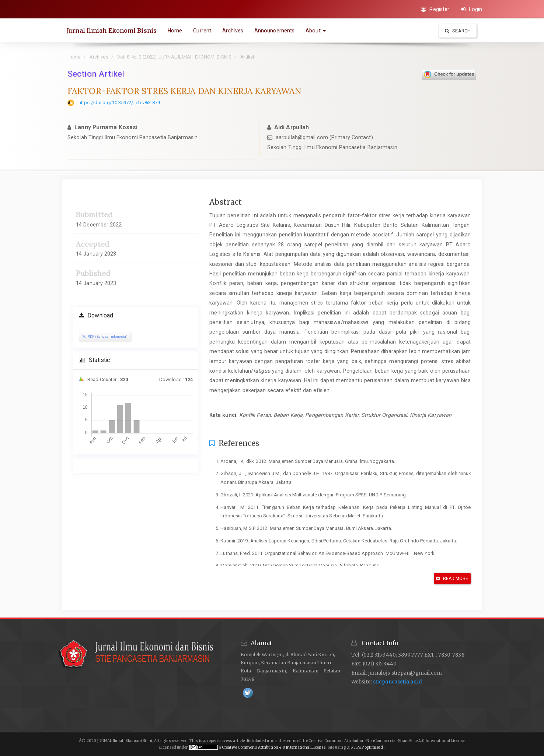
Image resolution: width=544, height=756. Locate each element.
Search (458, 31)
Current (203, 31)
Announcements (275, 31)
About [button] (316, 31)
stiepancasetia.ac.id (397, 682)
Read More (452, 579)
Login (472, 9)
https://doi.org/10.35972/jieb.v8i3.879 (119, 103)
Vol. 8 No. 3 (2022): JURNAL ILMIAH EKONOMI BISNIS (174, 57)
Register (435, 9)
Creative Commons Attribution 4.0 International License (274, 747)
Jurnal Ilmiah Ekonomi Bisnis (112, 31)
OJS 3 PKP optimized (364, 747)
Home (176, 31)
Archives (233, 31)
